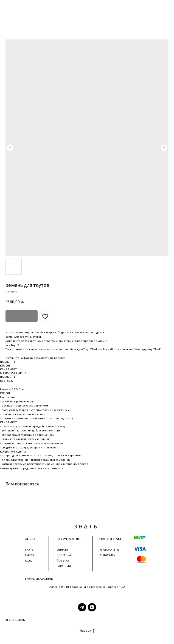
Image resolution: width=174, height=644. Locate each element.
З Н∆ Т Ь (33, 620)
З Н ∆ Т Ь (85, 526)
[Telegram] (82, 607)
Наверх (87, 631)
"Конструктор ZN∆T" (148, 349)
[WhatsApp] (92, 607)
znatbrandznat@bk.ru (127, 573)
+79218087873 (133, 568)
